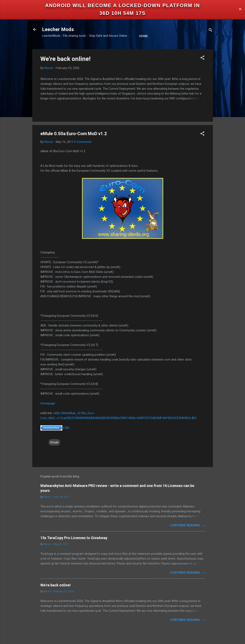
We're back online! (65, 59)
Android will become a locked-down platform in (123, 5)
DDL (67, 428)
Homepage (48, 403)
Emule (54, 442)
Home (144, 36)
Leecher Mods (58, 29)
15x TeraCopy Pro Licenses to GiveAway (74, 538)
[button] (202, 58)
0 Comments (83, 142)
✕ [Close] (240, 9)
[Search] (210, 31)
